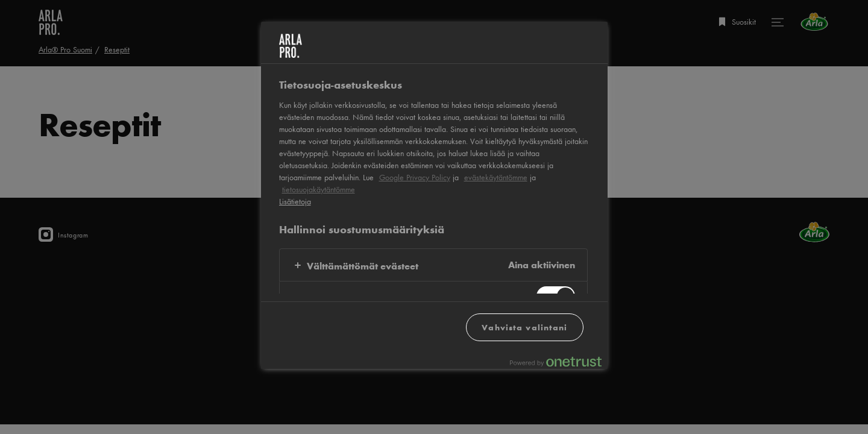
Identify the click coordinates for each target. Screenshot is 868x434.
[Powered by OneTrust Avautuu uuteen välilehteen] (556, 361)
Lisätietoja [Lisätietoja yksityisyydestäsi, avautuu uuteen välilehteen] (295, 201)
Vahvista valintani (524, 327)
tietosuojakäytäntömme (319, 189)
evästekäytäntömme (496, 177)
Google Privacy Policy (415, 177)
